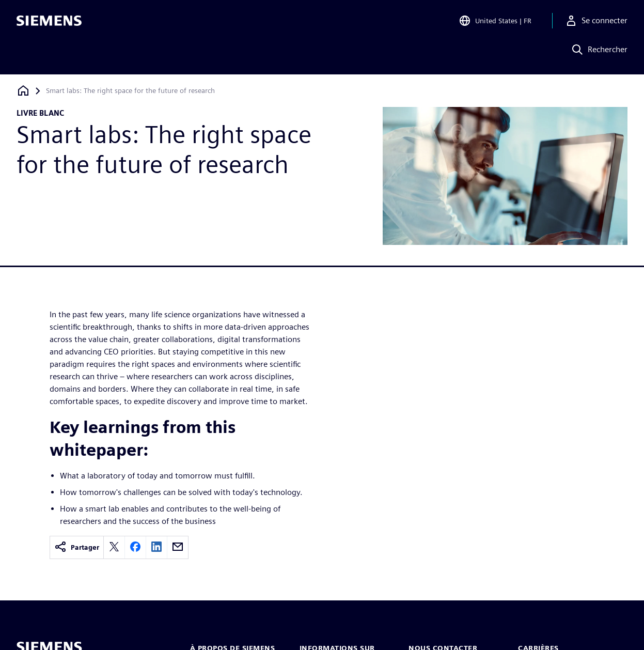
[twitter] (114, 547)
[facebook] (135, 547)
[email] (178, 547)
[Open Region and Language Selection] (495, 23)
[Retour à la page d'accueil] (23, 91)
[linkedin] (156, 547)
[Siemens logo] (49, 23)
